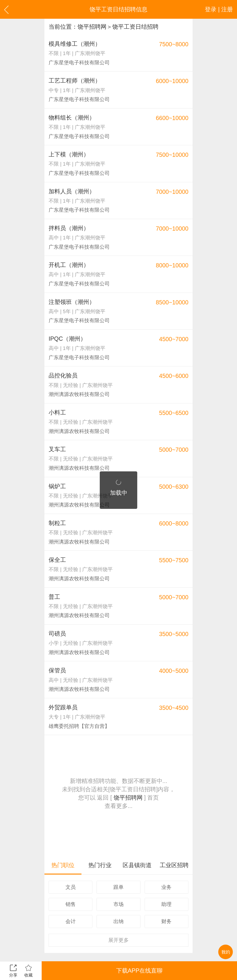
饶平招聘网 (92, 27)
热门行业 (100, 865)
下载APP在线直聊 (139, 971)
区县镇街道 (137, 865)
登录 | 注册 (219, 9)
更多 (118, 940)
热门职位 (63, 865)
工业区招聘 (174, 865)
